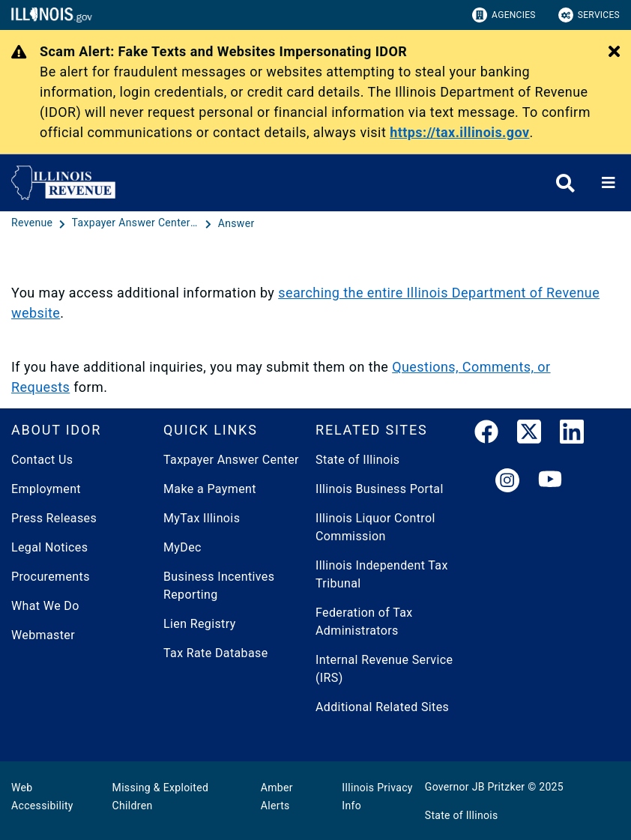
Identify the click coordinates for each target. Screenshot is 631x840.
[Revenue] (33, 223)
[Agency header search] (565, 183)
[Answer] (236, 223)
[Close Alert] (614, 52)
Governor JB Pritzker (475, 787)
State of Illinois (357, 460)
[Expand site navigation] (609, 183)
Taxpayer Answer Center (231, 460)
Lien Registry (200, 624)
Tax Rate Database (216, 653)
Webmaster (43, 635)
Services (589, 15)
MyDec (182, 547)
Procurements (51, 577)
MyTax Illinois (202, 518)
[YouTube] (550, 481)
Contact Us (42, 460)
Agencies (504, 15)
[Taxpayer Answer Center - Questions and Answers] (137, 223)
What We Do (45, 606)
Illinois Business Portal (380, 489)
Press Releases (54, 518)
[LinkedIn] (572, 435)
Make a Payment (210, 489)
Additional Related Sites (382, 707)
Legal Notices (49, 547)
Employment (46, 489)
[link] (486, 435)
